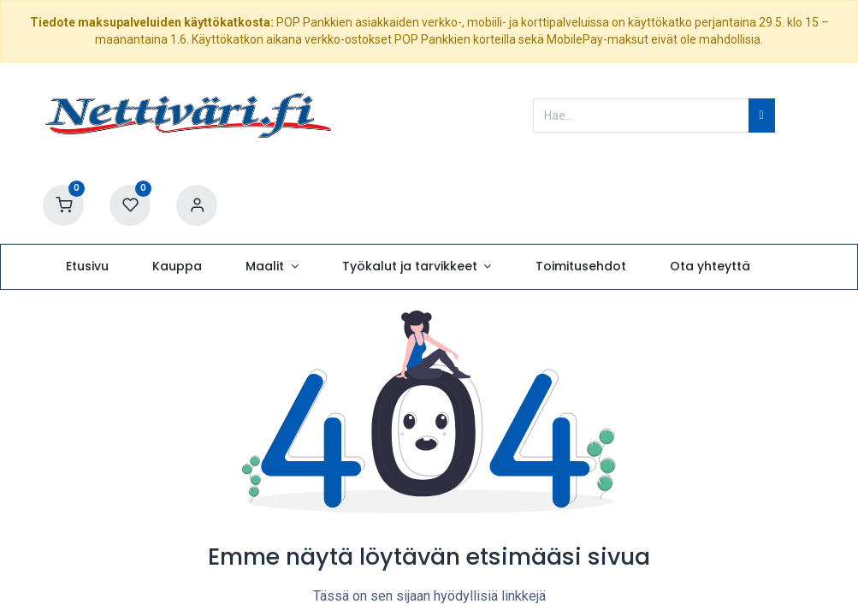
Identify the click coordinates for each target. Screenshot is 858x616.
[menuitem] (87, 267)
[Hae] (762, 115)
